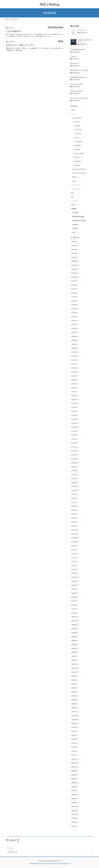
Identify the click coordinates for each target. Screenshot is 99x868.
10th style (77, 122)
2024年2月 (74, 257)
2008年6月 (74, 688)
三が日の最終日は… (14, 31)
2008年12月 (75, 664)
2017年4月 (74, 364)
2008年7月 (74, 684)
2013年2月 (74, 475)
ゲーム (73, 114)
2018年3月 (74, 344)
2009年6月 (74, 641)
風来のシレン (76, 177)
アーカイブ (10, 848)
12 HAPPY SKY (78, 130)
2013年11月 (75, 451)
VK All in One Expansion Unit (62, 863)
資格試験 (74, 209)
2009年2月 (74, 656)
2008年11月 (75, 668)
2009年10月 (75, 625)
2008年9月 (74, 676)
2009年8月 (74, 633)
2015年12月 (75, 400)
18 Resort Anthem (79, 153)
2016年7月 (74, 380)
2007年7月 (74, 731)
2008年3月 (74, 700)
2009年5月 (74, 644)
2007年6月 (74, 735)
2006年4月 (74, 791)
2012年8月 (74, 498)
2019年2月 (74, 320)
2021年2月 (74, 289)
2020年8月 (74, 297)
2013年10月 (75, 455)
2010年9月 (74, 581)
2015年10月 (75, 403)
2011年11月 (75, 534)
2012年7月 (74, 502)
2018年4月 (74, 340)
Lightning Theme (49, 863)
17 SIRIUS (77, 149)
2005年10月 (75, 814)
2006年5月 (74, 787)
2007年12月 (75, 712)
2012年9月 (74, 494)
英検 (74, 232)
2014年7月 (74, 435)
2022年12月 (75, 261)
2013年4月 (74, 467)
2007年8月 (74, 727)
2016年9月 (74, 376)
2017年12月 (75, 356)
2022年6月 (74, 269)
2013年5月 (74, 463)
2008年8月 (74, 680)
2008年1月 (74, 708)
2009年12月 (75, 617)
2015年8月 (74, 407)
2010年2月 (74, 609)
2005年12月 (75, 806)
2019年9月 (74, 313)
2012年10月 (75, 490)
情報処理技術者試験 (78, 217)
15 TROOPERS (78, 142)
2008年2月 (74, 704)
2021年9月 (74, 281)
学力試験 (75, 213)
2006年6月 (74, 783)
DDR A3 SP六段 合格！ (77, 84)
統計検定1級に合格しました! (79, 77)
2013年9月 (74, 459)
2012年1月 (74, 526)
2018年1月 (74, 352)
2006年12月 (75, 759)
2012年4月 (74, 514)
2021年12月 (75, 277)
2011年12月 (75, 530)
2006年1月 (74, 802)
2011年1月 (74, 569)
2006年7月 (74, 779)
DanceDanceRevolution (55, 28)
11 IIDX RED (77, 126)
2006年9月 (74, 771)
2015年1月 (74, 419)
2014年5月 (74, 439)
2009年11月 (75, 621)
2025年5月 (74, 241)
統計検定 (75, 228)
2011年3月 (74, 561)
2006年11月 (75, 763)
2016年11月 (75, 372)
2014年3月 (74, 443)
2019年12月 (75, 309)
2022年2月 (74, 273)
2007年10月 (75, 720)
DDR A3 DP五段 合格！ (77, 91)
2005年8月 (74, 822)
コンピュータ (75, 185)
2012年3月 (74, 518)
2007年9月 (74, 723)
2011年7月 (74, 546)
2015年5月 (74, 415)
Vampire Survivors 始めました (79, 98)
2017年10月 (75, 360)
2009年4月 (74, 648)
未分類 (73, 205)
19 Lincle (76, 157)
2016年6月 (74, 384)
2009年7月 (74, 637)
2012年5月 (74, 510)
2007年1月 (74, 755)
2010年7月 (74, 589)
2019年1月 (74, 324)
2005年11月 (75, 810)
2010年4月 (74, 601)
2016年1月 (74, 396)
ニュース (75, 201)
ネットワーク (76, 189)
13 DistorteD (77, 134)
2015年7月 (74, 411)
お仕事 (73, 110)
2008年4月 (74, 696)
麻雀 (74, 181)
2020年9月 (74, 293)
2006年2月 (74, 799)
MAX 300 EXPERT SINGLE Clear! (85, 41)
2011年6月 (74, 550)
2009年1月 (74, 660)
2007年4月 (74, 743)
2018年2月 (74, 348)
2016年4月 (74, 388)
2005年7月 (74, 826)
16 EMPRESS (77, 145)
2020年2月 (74, 305)
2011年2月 (74, 565)
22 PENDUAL (77, 161)
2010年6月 (74, 593)
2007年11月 (75, 716)
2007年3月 (74, 747)
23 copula (77, 165)
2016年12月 (75, 368)
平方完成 (73, 56)
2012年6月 (74, 506)
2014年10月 (75, 427)
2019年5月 (74, 317)
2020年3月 (74, 301)
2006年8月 (74, 775)
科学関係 (75, 224)
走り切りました (82, 30)
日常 (61, 41)
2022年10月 (75, 265)
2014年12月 (75, 423)
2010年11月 (75, 577)
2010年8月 (74, 585)
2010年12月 (75, 573)
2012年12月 (75, 482)
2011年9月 (74, 542)
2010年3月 (74, 605)
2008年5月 (74, 692)
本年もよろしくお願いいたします (20, 45)
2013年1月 (74, 479)
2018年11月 (75, 328)
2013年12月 (75, 447)
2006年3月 (74, 795)
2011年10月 (75, 538)
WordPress (39, 863)
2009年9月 (74, 629)
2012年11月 (75, 486)
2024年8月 (74, 249)
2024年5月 (74, 253)
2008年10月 (75, 672)
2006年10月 (75, 767)
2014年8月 (74, 431)
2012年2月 (74, 522)
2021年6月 (74, 285)
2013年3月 (74, 471)
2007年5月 (74, 739)
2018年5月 (74, 336)
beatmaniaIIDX (77, 118)
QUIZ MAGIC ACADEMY (79, 173)
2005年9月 (74, 818)
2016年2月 (74, 392)
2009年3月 (74, 652)
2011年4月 (74, 558)
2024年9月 (74, 246)
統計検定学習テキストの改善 (79, 70)
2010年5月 (74, 597)
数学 (72, 193)
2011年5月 (74, 554)
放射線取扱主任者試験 (79, 220)
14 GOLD (76, 137)
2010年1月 (74, 613)
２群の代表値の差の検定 (78, 49)
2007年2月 (74, 751)
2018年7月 (74, 332)
